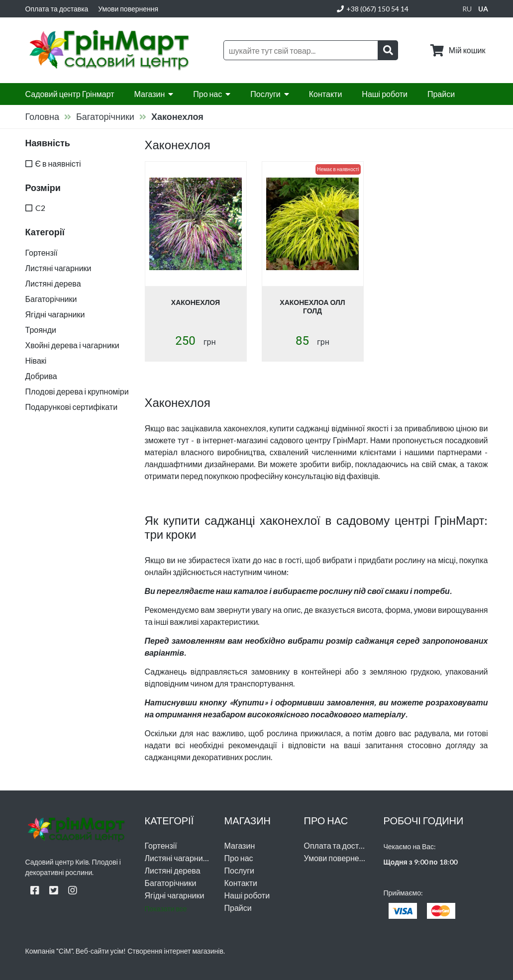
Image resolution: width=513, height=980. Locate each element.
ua (483, 9)
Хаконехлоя (196, 302)
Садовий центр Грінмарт (70, 94)
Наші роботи (385, 94)
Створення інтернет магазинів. (176, 951)
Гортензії (161, 845)
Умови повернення (128, 9)
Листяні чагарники (178, 858)
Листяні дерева (173, 870)
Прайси (441, 94)
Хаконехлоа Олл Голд (312, 306)
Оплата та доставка (57, 9)
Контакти (326, 94)
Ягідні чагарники (175, 895)
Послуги (265, 94)
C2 (40, 208)
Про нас (207, 94)
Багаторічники (105, 116)
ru (467, 9)
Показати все (166, 909)
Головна (42, 116)
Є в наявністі (58, 163)
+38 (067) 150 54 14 (373, 9)
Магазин (150, 94)
